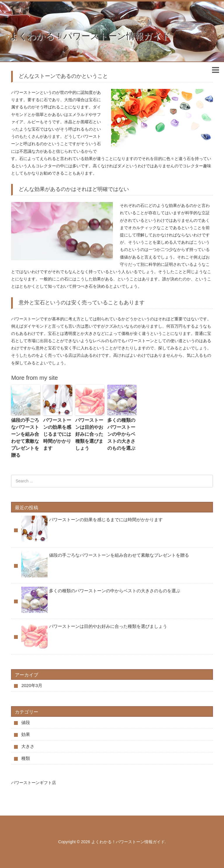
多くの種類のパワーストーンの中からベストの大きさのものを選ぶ (121, 434)
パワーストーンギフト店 (34, 783)
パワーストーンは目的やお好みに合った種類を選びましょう (89, 434)
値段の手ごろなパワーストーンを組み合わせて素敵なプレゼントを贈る (25, 438)
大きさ (28, 746)
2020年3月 (32, 685)
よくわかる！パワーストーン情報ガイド (90, 36)
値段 (26, 722)
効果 (26, 734)
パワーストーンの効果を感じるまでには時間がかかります (57, 434)
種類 (26, 758)
